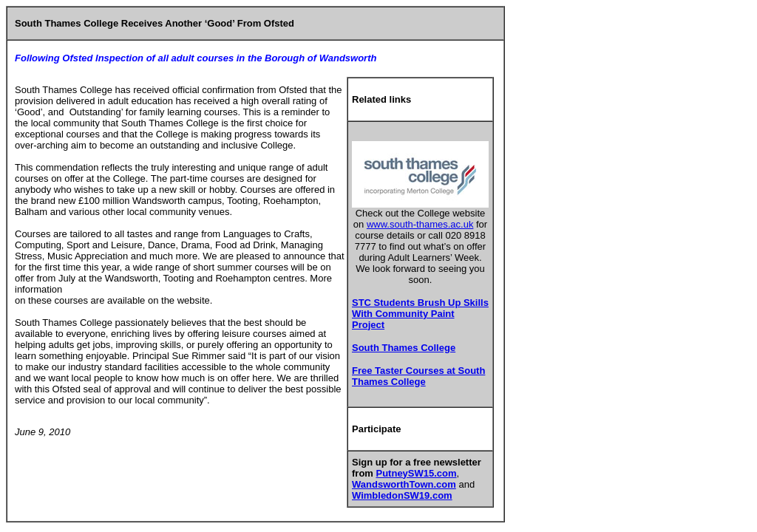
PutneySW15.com (417, 473)
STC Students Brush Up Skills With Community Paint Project (420, 314)
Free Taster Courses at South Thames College (418, 376)
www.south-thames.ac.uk (420, 224)
